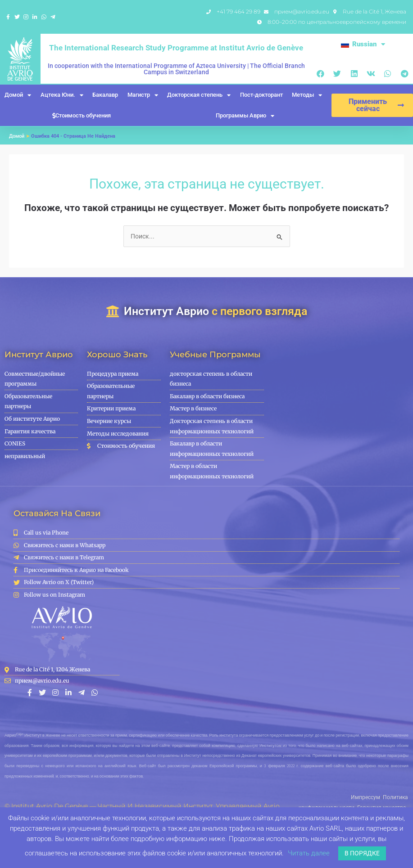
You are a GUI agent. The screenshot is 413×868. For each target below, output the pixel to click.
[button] (320, 74)
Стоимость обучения (82, 115)
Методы (307, 95)
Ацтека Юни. (62, 95)
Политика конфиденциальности (372, 797)
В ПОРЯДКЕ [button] (362, 853)
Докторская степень (199, 95)
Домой (18, 95)
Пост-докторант (261, 95)
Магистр (143, 95)
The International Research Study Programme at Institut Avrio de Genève (176, 48)
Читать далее (309, 853)
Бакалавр (105, 95)
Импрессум (324, 797)
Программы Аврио (245, 116)
